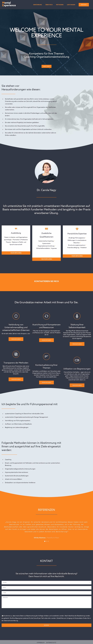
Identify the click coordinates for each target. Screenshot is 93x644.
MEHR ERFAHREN (15, 253)
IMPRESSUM (41, 641)
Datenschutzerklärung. (11, 621)
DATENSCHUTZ (51, 641)
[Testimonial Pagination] (45, 541)
